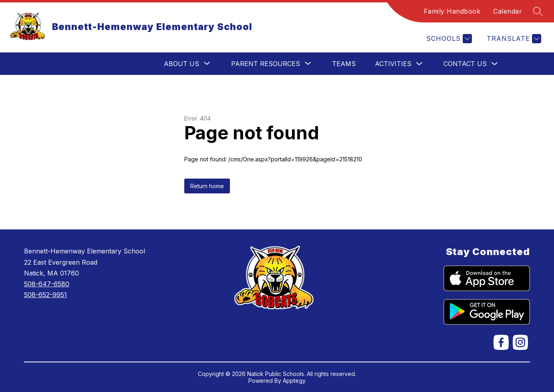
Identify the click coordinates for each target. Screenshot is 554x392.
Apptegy (294, 381)
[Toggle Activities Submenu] (419, 64)
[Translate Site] (513, 39)
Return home (207, 186)
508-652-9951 (45, 295)
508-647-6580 (47, 284)
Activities (393, 64)
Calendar (508, 11)
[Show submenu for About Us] (181, 64)
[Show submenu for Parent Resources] (266, 64)
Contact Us (465, 64)
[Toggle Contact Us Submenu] (495, 64)
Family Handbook (452, 11)
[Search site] (538, 11)
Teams (344, 64)
